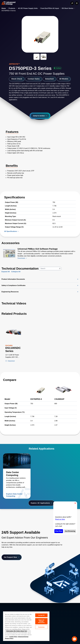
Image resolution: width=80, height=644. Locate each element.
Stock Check (17, 79)
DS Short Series (68, 8)
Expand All (6, 272)
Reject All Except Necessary (41, 621)
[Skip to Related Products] (2, 311)
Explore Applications (42, 503)
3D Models (64, 79)
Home (4, 8)
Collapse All (16, 272)
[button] (74, 639)
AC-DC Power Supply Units (28, 8)
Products (12, 8)
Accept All (41, 615)
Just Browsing (70, 531)
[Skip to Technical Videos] (2, 300)
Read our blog (60, 519)
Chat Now (59, 531)
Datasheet (49, 79)
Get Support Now (12, 557)
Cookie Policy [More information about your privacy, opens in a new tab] (13, 637)
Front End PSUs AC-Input (50, 8)
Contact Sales (34, 79)
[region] (26, 626)
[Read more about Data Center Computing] (17, 461)
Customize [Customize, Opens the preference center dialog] (41, 627)
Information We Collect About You (17, 631)
